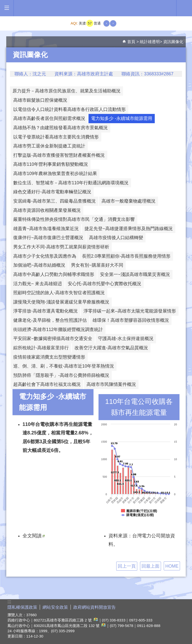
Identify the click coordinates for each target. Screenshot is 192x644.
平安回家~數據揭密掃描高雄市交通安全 (53, 339)
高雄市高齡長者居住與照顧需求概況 (49, 118)
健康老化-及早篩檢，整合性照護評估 (50, 320)
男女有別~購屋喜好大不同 (97, 265)
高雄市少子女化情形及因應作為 (45, 256)
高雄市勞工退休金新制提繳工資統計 (49, 146)
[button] (7, 8)
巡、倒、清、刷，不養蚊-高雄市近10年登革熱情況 (64, 366)
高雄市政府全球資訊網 (95, 8)
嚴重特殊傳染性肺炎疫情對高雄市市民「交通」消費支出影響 (74, 219)
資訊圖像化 (173, 42)
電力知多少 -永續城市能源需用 (122, 118)
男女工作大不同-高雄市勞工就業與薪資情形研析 (61, 247)
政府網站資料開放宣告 (94, 607)
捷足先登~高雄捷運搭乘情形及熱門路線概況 (128, 229)
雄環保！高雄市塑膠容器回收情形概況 (131, 320)
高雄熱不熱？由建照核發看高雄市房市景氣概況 (60, 128)
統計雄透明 (150, 42)
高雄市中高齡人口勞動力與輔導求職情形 (54, 274)
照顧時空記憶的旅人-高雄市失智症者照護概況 (59, 293)
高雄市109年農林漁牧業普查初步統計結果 (55, 174)
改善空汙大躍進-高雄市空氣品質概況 (111, 348)
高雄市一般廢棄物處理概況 (128, 201)
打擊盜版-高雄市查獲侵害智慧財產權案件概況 (59, 155)
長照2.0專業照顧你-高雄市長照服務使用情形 (126, 256)
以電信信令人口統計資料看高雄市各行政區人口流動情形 (69, 109)
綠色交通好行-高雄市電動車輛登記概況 (52, 192)
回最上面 (150, 566)
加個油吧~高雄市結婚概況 (39, 265)
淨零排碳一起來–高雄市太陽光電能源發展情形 (130, 311)
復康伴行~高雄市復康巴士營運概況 (48, 238)
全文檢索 (184, 8)
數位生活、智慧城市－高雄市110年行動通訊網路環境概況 (71, 183)
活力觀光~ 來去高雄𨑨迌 (38, 284)
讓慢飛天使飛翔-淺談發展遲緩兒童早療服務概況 (61, 302)
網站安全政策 (55, 607)
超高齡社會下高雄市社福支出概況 (47, 384)
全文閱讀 (34, 536)
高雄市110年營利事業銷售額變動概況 (51, 164)
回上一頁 (127, 566)
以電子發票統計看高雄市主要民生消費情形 (56, 137)
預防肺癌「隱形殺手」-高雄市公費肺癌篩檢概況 (61, 375)
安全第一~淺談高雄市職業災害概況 (135, 274)
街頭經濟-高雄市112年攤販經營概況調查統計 (58, 330)
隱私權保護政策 (22, 607)
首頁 (131, 42)
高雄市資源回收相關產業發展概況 (47, 210)
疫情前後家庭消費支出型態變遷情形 (49, 357)
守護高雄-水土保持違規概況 (126, 339)
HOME (172, 566)
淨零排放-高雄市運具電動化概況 (45, 311)
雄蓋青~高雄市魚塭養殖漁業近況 (46, 229)
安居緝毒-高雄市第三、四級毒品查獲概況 (54, 201)
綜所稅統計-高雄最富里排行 (41, 348)
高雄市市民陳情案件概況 (111, 384)
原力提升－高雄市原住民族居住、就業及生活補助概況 (66, 91)
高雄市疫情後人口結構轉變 (116, 238)
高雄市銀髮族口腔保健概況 (40, 100)
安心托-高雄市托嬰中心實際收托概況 (104, 284)
